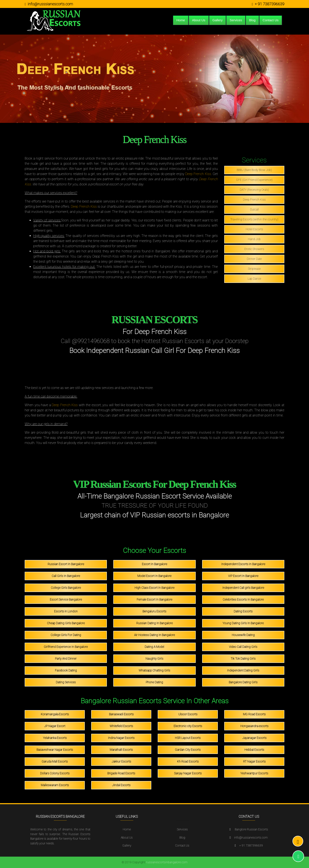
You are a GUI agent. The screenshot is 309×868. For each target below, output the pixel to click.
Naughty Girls (154, 659)
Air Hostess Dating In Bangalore (154, 635)
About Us (199, 20)
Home (181, 20)
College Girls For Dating (66, 635)
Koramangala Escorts (55, 714)
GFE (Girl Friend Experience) (254, 180)
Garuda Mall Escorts (55, 761)
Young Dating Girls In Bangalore (243, 623)
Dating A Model (154, 647)
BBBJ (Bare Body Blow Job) (254, 170)
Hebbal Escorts (254, 750)
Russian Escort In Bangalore (66, 564)
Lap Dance (254, 279)
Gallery (218, 20)
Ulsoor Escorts (188, 714)
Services (236, 20)
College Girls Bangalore (66, 588)
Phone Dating (154, 682)
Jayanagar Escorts (254, 738)
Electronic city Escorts (188, 726)
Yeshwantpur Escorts (254, 773)
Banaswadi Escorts (121, 714)
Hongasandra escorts (254, 726)
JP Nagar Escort (55, 726)
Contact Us (271, 20)
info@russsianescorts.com (50, 4)
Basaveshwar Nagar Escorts (55, 750)
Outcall (254, 209)
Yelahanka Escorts (55, 738)
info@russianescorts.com (251, 838)
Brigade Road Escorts (121, 773)
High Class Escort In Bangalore (154, 588)
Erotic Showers (254, 249)
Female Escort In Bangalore (154, 600)
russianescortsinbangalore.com (167, 862)
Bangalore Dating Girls (243, 682)
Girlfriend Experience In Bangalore (66, 647)
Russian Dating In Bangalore (154, 623)
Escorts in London (66, 611)
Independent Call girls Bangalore (243, 588)
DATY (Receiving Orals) (254, 190)
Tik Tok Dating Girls (243, 659)
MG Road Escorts (254, 714)
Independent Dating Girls (243, 670)
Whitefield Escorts (121, 726)
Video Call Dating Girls (243, 647)
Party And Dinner (66, 659)
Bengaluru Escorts (154, 611)
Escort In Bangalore (154, 564)
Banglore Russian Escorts (251, 829)
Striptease (254, 269)
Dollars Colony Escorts (55, 773)
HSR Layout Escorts (188, 738)
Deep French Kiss (198, 174)
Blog (252, 20)
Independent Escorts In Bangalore (243, 564)
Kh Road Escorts (188, 761)
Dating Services (66, 682)
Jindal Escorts (121, 785)
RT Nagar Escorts (254, 761)
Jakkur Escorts (121, 761)
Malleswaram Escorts (55, 785)
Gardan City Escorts (188, 750)
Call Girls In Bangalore (66, 576)
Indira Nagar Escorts (121, 738)
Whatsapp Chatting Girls (154, 670)
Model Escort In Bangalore (154, 576)
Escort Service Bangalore (66, 600)
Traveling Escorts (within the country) (254, 219)
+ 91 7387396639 (270, 4)
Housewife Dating (243, 635)
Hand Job (254, 239)
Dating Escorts (243, 611)
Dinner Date (254, 259)
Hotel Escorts (254, 229)
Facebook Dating (66, 670)
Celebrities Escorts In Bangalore (243, 600)
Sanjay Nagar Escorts (188, 773)
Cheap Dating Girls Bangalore (66, 623)
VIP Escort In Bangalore (243, 576)
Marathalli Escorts (121, 750)
